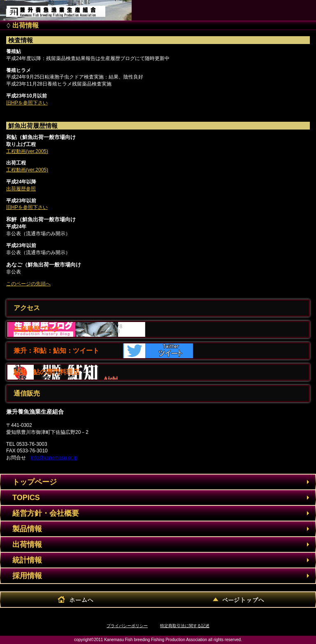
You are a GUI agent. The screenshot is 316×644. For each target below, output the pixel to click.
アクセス (27, 308)
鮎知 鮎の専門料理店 (46, 372)
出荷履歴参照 (21, 189)
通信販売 (27, 393)
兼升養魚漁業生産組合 (64, 8)
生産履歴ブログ (37, 329)
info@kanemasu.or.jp (54, 458)
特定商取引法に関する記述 (185, 626)
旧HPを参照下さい (27, 103)
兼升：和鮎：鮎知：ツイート (56, 351)
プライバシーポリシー (127, 626)
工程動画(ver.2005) (27, 151)
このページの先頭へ (28, 284)
